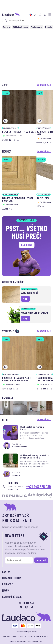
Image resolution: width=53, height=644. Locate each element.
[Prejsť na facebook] (21, 607)
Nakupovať (27, 245)
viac (25, 299)
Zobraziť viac (44, 85)
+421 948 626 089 (38, 486)
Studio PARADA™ (36, 641)
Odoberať (41, 560)
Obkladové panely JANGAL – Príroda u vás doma (34, 457)
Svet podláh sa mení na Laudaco (32, 428)
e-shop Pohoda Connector (24, 636)
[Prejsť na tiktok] (32, 607)
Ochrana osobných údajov (27, 632)
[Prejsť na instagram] (27, 607)
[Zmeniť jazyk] (31, 15)
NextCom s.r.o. (44, 636)
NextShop (7, 636)
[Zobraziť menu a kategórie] (50, 14)
